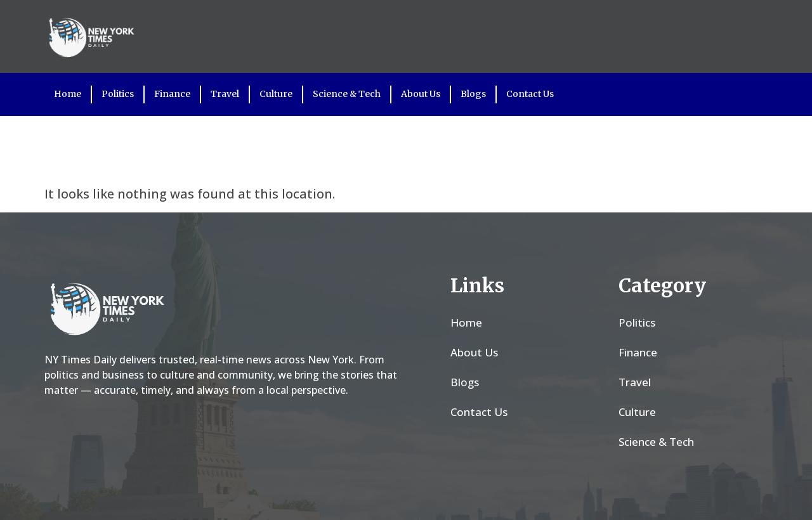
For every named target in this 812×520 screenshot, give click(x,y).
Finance (172, 94)
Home (68, 94)
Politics (118, 94)
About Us (421, 94)
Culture (276, 94)
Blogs (473, 94)
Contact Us (530, 94)
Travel (225, 94)
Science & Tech (347, 94)
